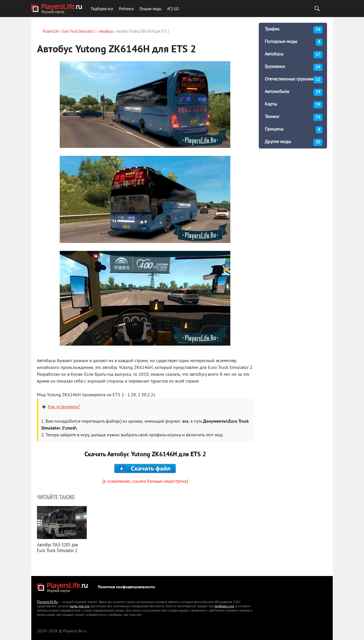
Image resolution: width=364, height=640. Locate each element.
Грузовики (294, 67)
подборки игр (224, 607)
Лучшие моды (150, 9)
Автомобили (294, 92)
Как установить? (64, 407)
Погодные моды (294, 42)
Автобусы (294, 55)
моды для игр (79, 607)
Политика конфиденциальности (126, 587)
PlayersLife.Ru (47, 602)
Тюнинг (294, 117)
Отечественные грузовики (294, 80)
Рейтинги (126, 9)
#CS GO (173, 9)
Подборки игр (102, 9)
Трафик (294, 30)
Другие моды (294, 142)
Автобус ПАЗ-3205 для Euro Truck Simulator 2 (57, 547)
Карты (294, 105)
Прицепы (294, 130)
